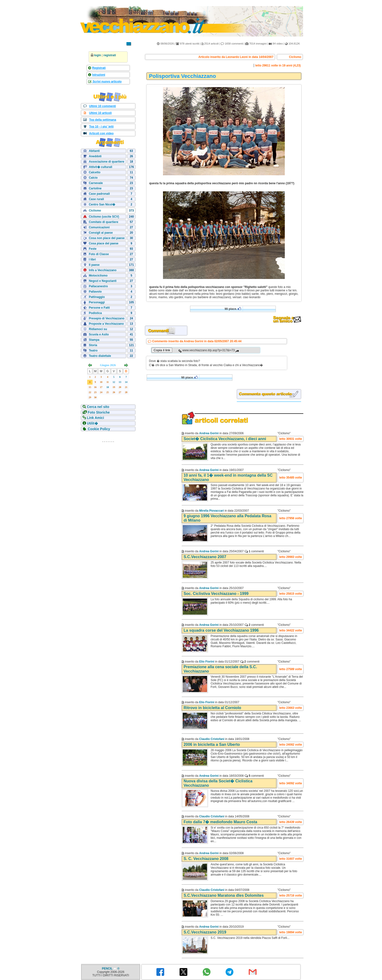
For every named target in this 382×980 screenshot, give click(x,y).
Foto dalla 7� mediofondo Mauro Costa (220, 822)
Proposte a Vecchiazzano (106, 324)
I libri (92, 259)
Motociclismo (98, 276)
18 (108, 387)
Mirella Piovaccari (211, 511)
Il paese (94, 265)
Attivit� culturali (101, 167)
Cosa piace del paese (104, 243)
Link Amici (95, 418)
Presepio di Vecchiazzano (107, 318)
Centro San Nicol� (102, 204)
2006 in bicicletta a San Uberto (212, 744)
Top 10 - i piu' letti (101, 127)
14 (126, 382)
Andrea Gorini (209, 433)
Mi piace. (233, 309)
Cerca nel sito (98, 407)
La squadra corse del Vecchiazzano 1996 (221, 630)
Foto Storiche (99, 412)
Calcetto (95, 172)
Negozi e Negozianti (103, 281)
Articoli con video (101, 133)
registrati (110, 55)
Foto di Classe (99, 254)
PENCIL (108, 969)
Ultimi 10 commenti (103, 106)
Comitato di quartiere (104, 222)
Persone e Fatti (99, 308)
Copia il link (162, 350)
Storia (93, 345)
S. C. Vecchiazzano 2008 (206, 859)
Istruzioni (99, 75)
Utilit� (92, 423)
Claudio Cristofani (212, 739)
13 (120, 382)
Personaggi (97, 302)
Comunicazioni (99, 227)
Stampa (94, 340)
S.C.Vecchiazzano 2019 (205, 932)
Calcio (93, 178)
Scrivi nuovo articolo (107, 82)
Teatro (93, 351)
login (98, 55)
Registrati (99, 68)
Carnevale (96, 183)
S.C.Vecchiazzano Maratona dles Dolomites (224, 895)
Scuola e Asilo (99, 334)
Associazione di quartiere (107, 162)
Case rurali (96, 199)
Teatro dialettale (100, 356)
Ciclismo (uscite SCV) (104, 217)
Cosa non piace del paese (107, 238)
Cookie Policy (99, 429)
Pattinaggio (97, 297)
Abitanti (94, 151)
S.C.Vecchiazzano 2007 (205, 557)
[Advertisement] (108, 475)
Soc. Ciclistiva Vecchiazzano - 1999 (216, 594)
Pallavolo (95, 292)
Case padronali (99, 194)
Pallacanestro (98, 286)
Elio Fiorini (207, 662)
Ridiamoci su (98, 329)
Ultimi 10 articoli (100, 113)
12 (114, 382)
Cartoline (95, 188)
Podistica (95, 313)
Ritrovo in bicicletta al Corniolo (212, 708)
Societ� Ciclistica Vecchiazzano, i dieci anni (225, 439)
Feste (93, 249)
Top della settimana (103, 120)
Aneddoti (95, 156)
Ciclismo (95, 211)
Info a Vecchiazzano (103, 270)
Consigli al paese (101, 233)
